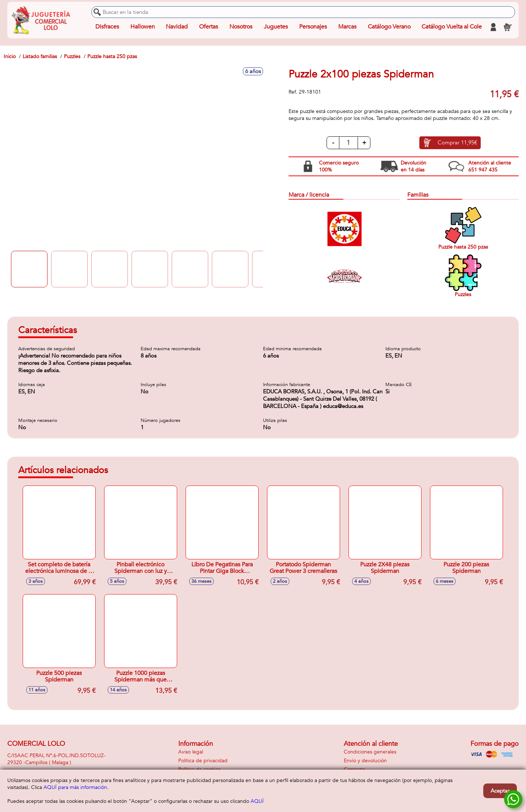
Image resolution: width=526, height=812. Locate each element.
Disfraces (107, 27)
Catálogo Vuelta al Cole (452, 27)
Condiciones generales (370, 752)
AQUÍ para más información (75, 787)
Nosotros (241, 27)
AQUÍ (257, 801)
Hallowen (143, 27)
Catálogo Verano (389, 27)
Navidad (177, 27)
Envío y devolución (365, 761)
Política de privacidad (203, 761)
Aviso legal (191, 752)
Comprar (457, 143)
